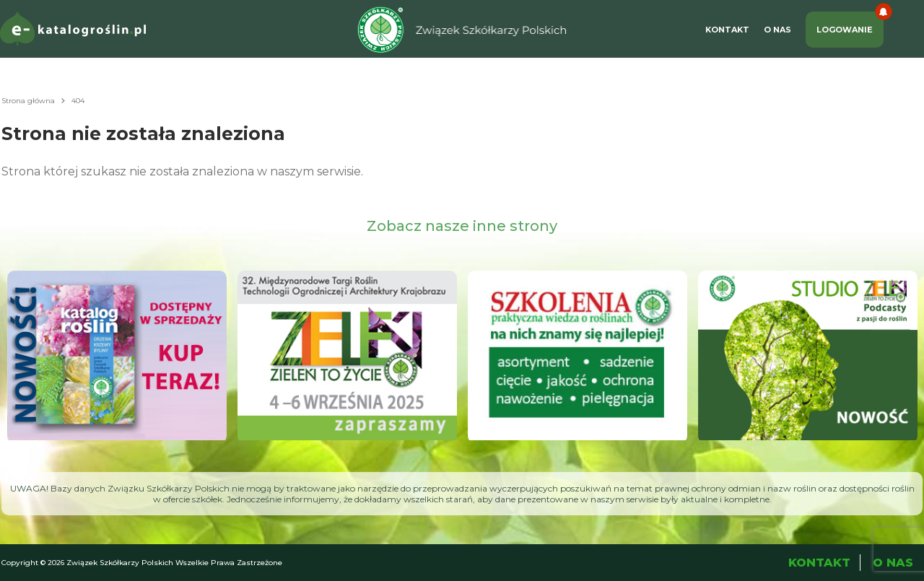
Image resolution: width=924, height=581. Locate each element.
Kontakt (727, 30)
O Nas (777, 30)
